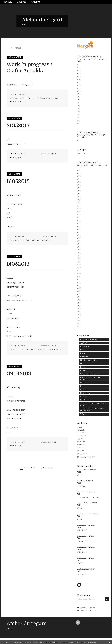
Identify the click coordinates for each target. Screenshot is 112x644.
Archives (21, 2)
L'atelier (83, 370)
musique (49, 98)
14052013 (18, 264)
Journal (23, 98)
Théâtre (83, 414)
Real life (83, 400)
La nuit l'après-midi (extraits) (90, 374)
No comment (85, 393)
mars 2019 (81, 430)
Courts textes (85, 346)
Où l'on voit (84, 396)
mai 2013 (80, 451)
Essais (82, 353)
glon (38, 350)
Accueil (8, 2)
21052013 (18, 126)
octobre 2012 (82, 454)
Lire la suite (81, 153)
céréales (44, 350)
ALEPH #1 (84, 343)
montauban (26, 350)
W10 (79, 483)
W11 (79, 538)
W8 (79, 505)
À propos (35, 2)
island (55, 98)
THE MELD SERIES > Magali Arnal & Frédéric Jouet (92, 410)
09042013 (19, 374)
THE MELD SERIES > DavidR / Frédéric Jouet (93, 404)
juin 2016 (80, 448)
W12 (79, 527)
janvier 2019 (81, 436)
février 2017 (81, 445)
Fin (81, 363)
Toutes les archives (88, 457)
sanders (18, 350)
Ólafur (42, 98)
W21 (79, 472)
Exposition (84, 357)
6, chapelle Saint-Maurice (89, 340)
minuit (32, 240)
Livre (82, 383)
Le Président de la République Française (91, 378)
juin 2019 (80, 427)
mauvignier (19, 240)
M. (81, 386)
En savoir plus (92, 642)
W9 (79, 494)
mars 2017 (81, 442)
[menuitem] (9, 2)
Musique (29, 98)
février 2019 (81, 433)
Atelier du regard (42, 20)
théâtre (27, 240)
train (33, 350)
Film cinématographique (89, 360)
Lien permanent (17, 94)
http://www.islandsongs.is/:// (20, 85)
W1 (78, 516)
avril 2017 (81, 439)
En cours (83, 350)
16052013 (18, 181)
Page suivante (47, 467)
